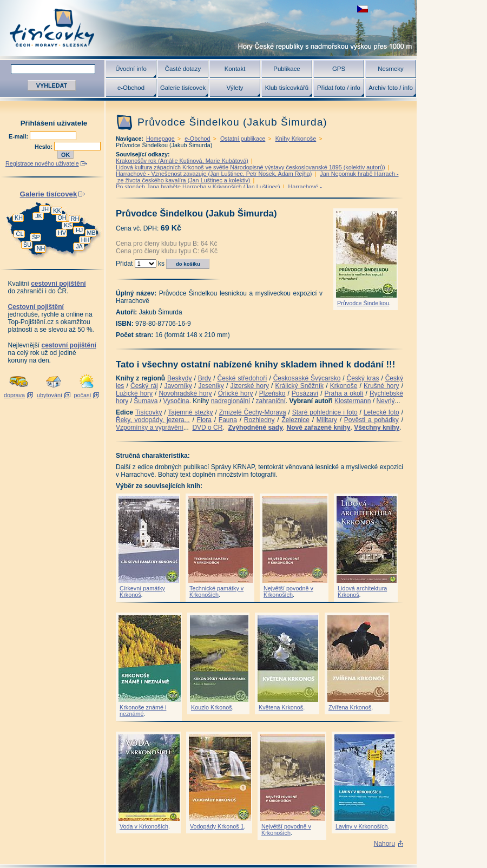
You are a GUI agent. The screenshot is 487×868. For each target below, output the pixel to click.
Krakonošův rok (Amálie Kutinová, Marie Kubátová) (182, 161)
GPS (339, 69)
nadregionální (231, 401)
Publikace (287, 69)
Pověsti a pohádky (371, 420)
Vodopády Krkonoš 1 (217, 826)
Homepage (160, 139)
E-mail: (19, 136)
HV (62, 233)
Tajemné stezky (190, 412)
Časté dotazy (183, 69)
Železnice (296, 420)
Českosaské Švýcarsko (307, 378)
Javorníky (178, 386)
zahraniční (270, 401)
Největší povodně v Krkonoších (288, 591)
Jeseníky (211, 386)
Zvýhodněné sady (255, 428)
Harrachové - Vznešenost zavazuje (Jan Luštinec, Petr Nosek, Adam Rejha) (214, 174)
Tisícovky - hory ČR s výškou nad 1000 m (208, 28)
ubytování (50, 395)
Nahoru (384, 844)
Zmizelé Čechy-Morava (253, 412)
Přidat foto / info (339, 88)
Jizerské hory (249, 386)
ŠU (27, 245)
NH (41, 248)
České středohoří (242, 378)
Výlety (235, 88)
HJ (79, 230)
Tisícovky (149, 412)
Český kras (363, 378)
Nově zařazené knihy (318, 428)
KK (57, 211)
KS (68, 225)
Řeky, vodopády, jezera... (153, 420)
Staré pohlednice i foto (325, 412)
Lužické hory (134, 393)
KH (19, 218)
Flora (204, 420)
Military (327, 420)
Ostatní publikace (243, 139)
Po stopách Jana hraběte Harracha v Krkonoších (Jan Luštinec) (198, 187)
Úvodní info (131, 69)
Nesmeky (390, 69)
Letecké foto (381, 412)
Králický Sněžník (300, 386)
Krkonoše (344, 386)
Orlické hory (236, 393)
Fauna (228, 420)
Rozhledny (259, 420)
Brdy (205, 378)
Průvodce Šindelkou (363, 303)
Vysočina (176, 401)
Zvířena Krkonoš (350, 707)
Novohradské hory (185, 393)
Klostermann (353, 401)
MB (91, 233)
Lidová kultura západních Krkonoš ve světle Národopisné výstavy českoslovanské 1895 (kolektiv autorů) (251, 167)
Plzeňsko (272, 393)
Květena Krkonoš (281, 707)
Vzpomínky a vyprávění (150, 428)
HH (85, 240)
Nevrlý (385, 401)
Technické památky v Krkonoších (216, 591)
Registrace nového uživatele (42, 163)
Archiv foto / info (391, 88)
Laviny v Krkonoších (362, 826)
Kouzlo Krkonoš (212, 707)
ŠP (36, 237)
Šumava (146, 401)
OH (62, 218)
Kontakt (235, 69)
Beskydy (179, 378)
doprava (14, 395)
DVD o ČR (207, 428)
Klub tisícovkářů (287, 88)
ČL (20, 234)
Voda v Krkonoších (144, 826)
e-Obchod (131, 88)
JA (79, 246)
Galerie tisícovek (183, 88)
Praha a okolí (344, 393)
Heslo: (44, 147)
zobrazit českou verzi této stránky (363, 9)
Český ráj (144, 386)
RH (75, 219)
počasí (83, 395)
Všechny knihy (377, 428)
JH (45, 209)
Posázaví (305, 393)
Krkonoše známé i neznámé (143, 711)
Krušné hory (381, 386)
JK (39, 216)
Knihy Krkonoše (296, 139)
